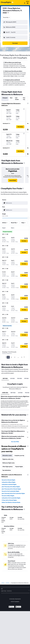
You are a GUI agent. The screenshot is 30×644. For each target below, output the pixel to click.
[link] (13, 180)
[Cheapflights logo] (6, 2)
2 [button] (11, 357)
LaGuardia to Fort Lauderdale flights (11, 498)
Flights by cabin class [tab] (8, 459)
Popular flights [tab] (19, 467)
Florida (8, 583)
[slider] (28, 218)
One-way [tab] (24, 99)
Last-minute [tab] (17, 99)
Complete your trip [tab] (19, 455)
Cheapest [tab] (5, 98)
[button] (15, 22)
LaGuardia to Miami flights (9, 482)
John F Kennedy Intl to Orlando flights (11, 489)
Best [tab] (11, 98)
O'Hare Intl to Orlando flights (9, 500)
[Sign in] (25, 3)
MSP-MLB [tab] (5, 378)
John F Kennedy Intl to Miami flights (11, 487)
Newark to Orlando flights (8, 480)
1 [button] (8, 357)
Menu (28, 3)
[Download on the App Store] (18, 607)
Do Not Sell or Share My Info (15, 599)
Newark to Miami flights (8, 496)
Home (3, 583)
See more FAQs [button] (15, 442)
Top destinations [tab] (7, 470)
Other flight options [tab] (8, 467)
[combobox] (7, 17)
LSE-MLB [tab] (12, 378)
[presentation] (8, 13)
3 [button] (15, 357)
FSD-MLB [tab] (20, 378)
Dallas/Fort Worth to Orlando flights (11, 502)
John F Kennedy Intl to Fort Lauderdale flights (13, 493)
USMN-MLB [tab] (5, 393)
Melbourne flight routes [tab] (9, 463)
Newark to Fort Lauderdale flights (10, 491)
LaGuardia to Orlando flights (9, 484)
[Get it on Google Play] (11, 607)
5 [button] (22, 357)
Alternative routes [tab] (7, 455)
